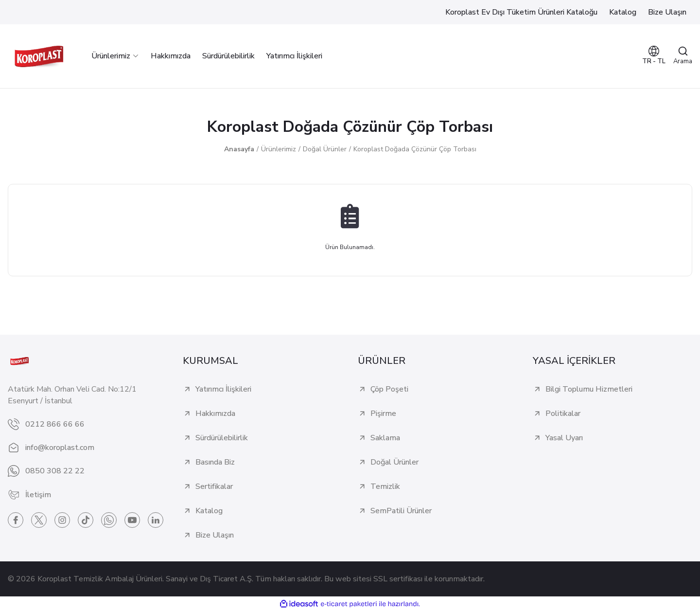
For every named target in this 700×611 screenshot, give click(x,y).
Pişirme (383, 413)
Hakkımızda (215, 413)
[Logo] (39, 56)
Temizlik (385, 486)
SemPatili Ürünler (401, 511)
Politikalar (563, 413)
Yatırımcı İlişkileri (223, 389)
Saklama (385, 438)
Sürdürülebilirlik (222, 438)
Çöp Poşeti (389, 389)
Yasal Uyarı (564, 438)
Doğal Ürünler (394, 462)
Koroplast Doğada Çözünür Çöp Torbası (415, 149)
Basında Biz (215, 462)
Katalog (209, 511)
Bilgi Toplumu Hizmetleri (589, 389)
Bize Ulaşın (215, 535)
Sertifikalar (214, 486)
